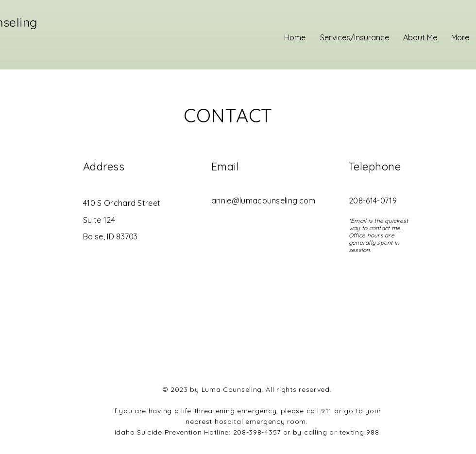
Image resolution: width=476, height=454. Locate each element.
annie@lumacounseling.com (263, 201)
